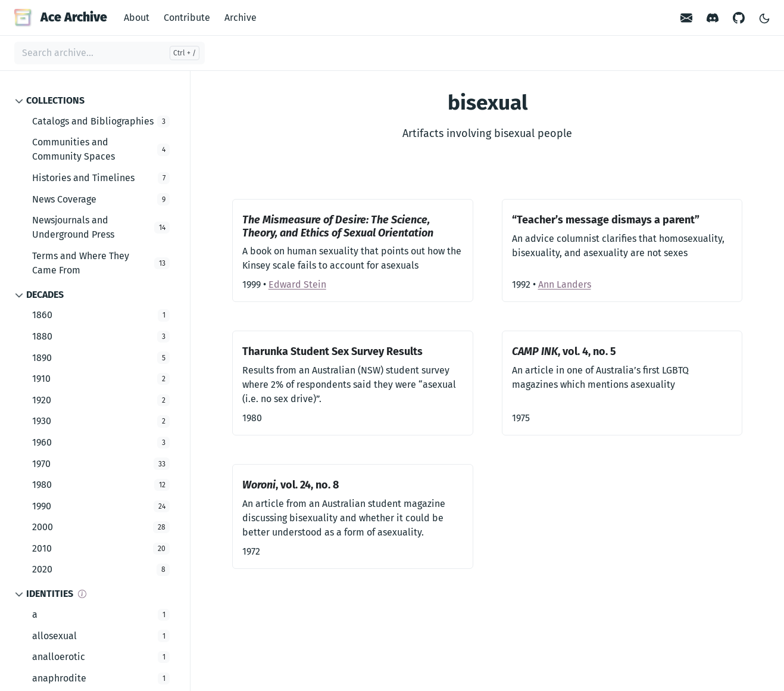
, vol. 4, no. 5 (564, 351)
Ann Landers (565, 284)
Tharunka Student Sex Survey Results (332, 351)
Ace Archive (61, 17)
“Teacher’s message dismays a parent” (606, 220)
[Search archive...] (110, 53)
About (137, 18)
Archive (240, 18)
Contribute (187, 18)
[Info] (82, 594)
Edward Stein (297, 284)
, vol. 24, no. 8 (291, 485)
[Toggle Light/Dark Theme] (764, 18)
